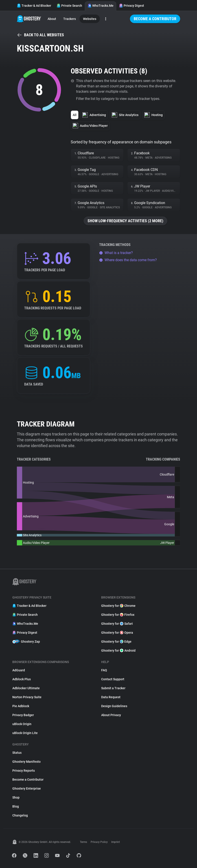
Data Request (111, 697)
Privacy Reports (24, 771)
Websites (90, 19)
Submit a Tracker (113, 688)
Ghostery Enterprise (27, 788)
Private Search (69, 6)
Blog (16, 806)
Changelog (20, 815)
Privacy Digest (131, 6)
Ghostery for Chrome (118, 606)
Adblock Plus (22, 679)
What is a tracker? (116, 253)
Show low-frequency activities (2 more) (125, 221)
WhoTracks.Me (101, 6)
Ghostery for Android (118, 650)
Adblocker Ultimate (26, 688)
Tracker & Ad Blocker (34, 6)
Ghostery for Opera (117, 633)
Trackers (70, 19)
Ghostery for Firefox (118, 615)
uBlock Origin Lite (25, 733)
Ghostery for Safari (117, 624)
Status (17, 753)
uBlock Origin (22, 724)
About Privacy (111, 715)
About (52, 19)
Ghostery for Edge (116, 642)
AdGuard (19, 670)
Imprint (116, 842)
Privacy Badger (23, 715)
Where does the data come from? (128, 260)
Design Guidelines (114, 706)
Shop (16, 797)
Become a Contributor (155, 19)
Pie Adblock (21, 706)
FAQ (104, 670)
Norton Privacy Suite (27, 697)
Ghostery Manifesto (26, 762)
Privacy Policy (99, 842)
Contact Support (113, 679)
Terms (83, 842)
